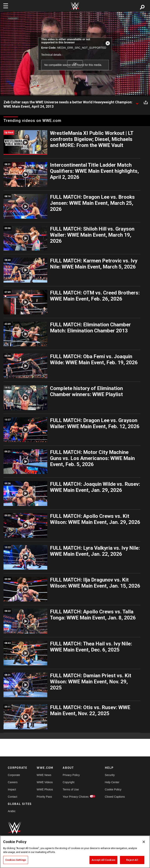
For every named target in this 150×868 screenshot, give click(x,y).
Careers (13, 782)
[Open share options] (146, 102)
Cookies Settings (16, 860)
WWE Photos (45, 789)
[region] (75, 852)
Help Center (112, 782)
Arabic (12, 811)
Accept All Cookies (103, 860)
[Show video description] (137, 102)
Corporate (14, 775)
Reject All (132, 860)
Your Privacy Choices (76, 797)
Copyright (69, 782)
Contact (12, 797)
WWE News (44, 775)
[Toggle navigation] (6, 6)
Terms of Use (71, 789)
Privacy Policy (71, 775)
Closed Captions (115, 797)
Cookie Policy (113, 789)
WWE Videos (45, 782)
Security (110, 775)
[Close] (144, 842)
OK (75, 64)
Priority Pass (44, 797)
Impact (12, 789)
